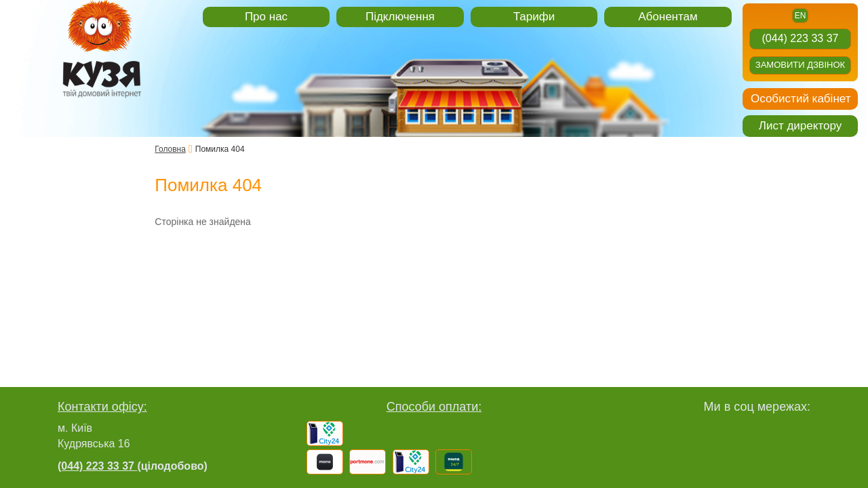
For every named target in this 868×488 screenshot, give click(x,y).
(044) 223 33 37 (801, 38)
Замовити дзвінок (800, 65)
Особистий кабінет (801, 99)
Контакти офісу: (102, 407)
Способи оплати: (434, 407)
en (801, 16)
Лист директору (800, 126)
